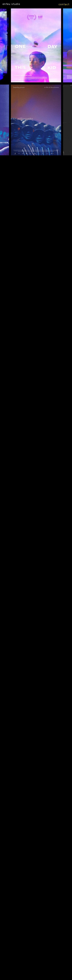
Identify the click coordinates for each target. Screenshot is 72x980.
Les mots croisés (33, 494)
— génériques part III (31, 898)
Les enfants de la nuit (36, 774)
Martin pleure (28, 828)
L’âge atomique (30, 853)
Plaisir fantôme (30, 680)
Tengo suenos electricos (35, 382)
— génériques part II (32, 886)
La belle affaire (36, 713)
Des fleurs (31, 721)
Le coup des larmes (28, 659)
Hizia (36, 585)
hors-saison (32, 370)
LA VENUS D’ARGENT (35, 292)
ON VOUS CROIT (34, 197)
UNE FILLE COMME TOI (29, 279)
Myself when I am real (29, 234)
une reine (31, 349)
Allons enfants (29, 841)
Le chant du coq (35, 304)
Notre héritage (34, 816)
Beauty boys (34, 626)
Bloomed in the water (30, 337)
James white (32, 700)
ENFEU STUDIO (11, 4)
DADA (32, 188)
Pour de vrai (31, 419)
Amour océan (34, 395)
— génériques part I (35, 874)
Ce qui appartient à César (32, 209)
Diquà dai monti (36, 799)
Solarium (30, 556)
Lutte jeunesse (36, 671)
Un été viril (35, 741)
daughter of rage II (35, 312)
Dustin (29, 473)
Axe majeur (31, 787)
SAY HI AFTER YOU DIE (36, 259)
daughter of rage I (35, 325)
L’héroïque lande (34, 733)
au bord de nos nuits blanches (36, 358)
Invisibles (31, 432)
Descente (35, 564)
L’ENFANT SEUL (34, 246)
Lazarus (29, 618)
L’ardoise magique (30, 762)
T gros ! (29, 638)
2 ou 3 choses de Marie (36, 519)
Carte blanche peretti (33, 750)
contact (64, 4)
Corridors (32, 453)
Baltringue (34, 647)
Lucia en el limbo (36, 692)
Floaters (29, 865)
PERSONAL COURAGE (35, 221)
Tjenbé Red (33, 481)
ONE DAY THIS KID (28, 164)
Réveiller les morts (35, 807)
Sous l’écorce (28, 593)
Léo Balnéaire (36, 461)
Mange (30, 543)
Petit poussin (35, 506)
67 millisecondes (35, 176)
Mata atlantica (35, 440)
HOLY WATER (35, 267)
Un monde (31, 407)
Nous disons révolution (34, 531)
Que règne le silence (35, 572)
